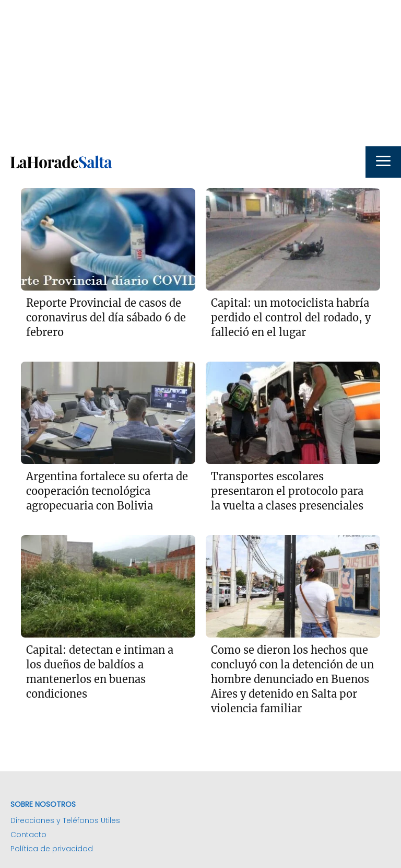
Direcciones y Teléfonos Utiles (65, 820)
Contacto (28, 835)
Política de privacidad (52, 849)
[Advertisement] (200, 73)
